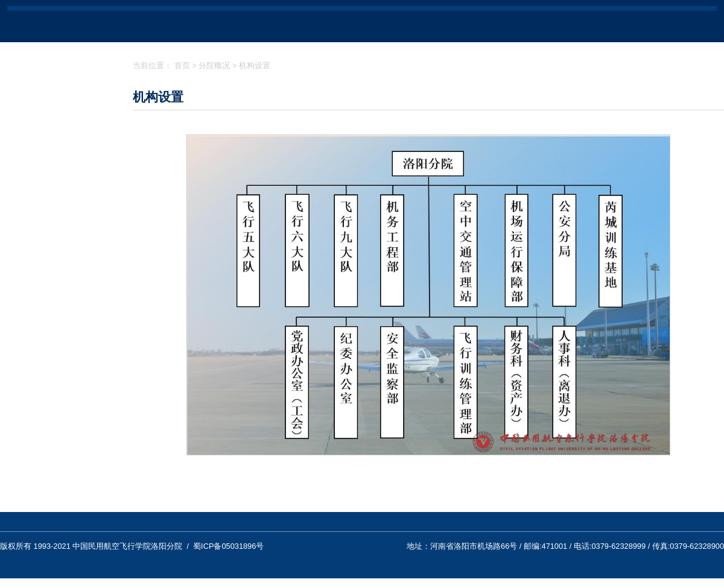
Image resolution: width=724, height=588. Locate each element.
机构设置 (255, 65)
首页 (182, 65)
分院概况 (214, 65)
